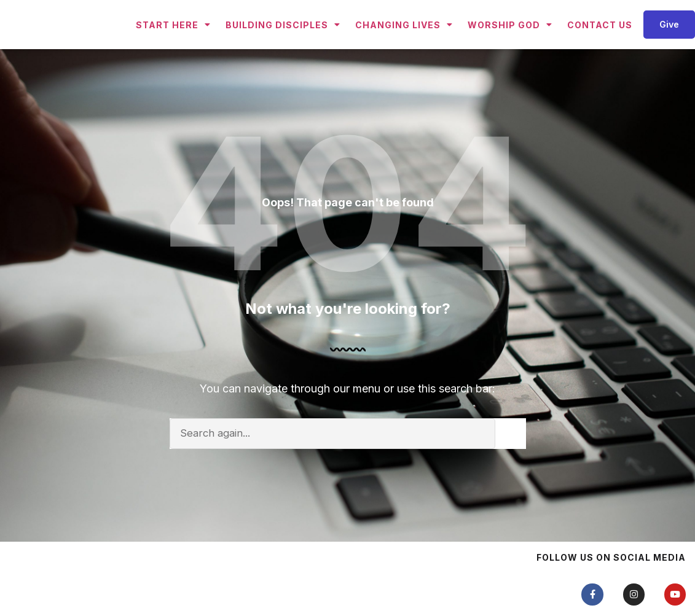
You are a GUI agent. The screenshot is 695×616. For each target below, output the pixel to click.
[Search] (511, 477)
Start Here (173, 46)
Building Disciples (283, 46)
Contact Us (600, 46)
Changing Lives (404, 46)
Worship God (510, 46)
